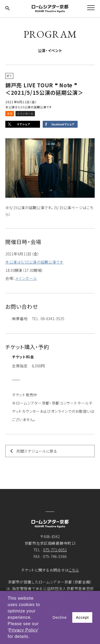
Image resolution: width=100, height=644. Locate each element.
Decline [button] (60, 617)
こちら (74, 570)
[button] (32, 637)
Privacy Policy (23, 630)
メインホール (26, 278)
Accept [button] (82, 617)
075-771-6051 (55, 550)
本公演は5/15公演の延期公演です (29, 107)
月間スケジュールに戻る (37, 451)
